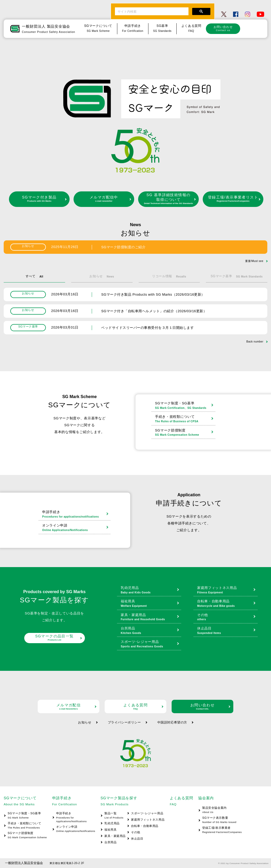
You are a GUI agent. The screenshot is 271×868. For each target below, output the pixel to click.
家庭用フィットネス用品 (226, 590)
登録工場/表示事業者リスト (233, 199)
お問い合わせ (223, 28)
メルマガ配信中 (104, 199)
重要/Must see (254, 261)
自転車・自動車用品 (226, 604)
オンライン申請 (75, 528)
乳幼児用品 (150, 590)
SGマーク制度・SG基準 (184, 406)
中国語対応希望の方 (172, 722)
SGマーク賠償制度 (184, 433)
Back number (255, 342)
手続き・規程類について (184, 419)
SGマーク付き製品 (39, 199)
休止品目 (226, 631)
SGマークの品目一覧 (55, 638)
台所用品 (150, 631)
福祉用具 (150, 604)
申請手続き (75, 514)
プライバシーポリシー (124, 722)
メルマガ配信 (69, 706)
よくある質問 (135, 706)
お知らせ (85, 722)
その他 (226, 617)
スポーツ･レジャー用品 (150, 644)
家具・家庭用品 (150, 617)
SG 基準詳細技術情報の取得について (168, 199)
